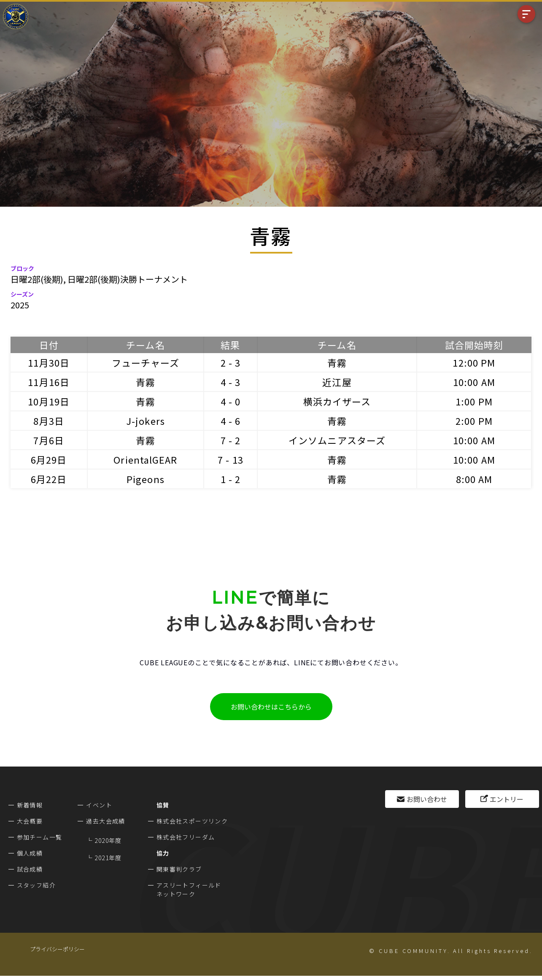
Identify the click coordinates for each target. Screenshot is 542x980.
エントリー (507, 799)
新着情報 (30, 805)
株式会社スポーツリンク (192, 821)
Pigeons (146, 479)
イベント (99, 805)
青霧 (337, 362)
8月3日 (49, 421)
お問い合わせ (427, 799)
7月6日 (49, 440)
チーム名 (145, 345)
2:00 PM (474, 421)
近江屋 (337, 382)
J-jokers (146, 421)
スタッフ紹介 (36, 885)
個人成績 (30, 853)
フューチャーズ (146, 362)
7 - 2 (231, 440)
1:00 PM (474, 401)
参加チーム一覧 (40, 837)
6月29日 (49, 459)
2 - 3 (231, 362)
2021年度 (108, 858)
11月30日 (49, 362)
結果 (230, 345)
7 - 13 (231, 459)
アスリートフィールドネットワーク (189, 890)
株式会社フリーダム (186, 837)
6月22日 (49, 479)
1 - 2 (231, 479)
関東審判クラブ (179, 869)
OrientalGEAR (145, 459)
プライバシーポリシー (57, 949)
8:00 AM (474, 479)
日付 (49, 345)
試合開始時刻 (474, 345)
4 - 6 (231, 421)
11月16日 (49, 382)
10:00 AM (474, 382)
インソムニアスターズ (337, 440)
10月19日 (49, 401)
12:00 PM (474, 362)
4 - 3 (231, 382)
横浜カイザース (337, 401)
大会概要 (30, 821)
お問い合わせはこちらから (271, 707)
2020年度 (108, 840)
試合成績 (30, 869)
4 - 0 (231, 401)
